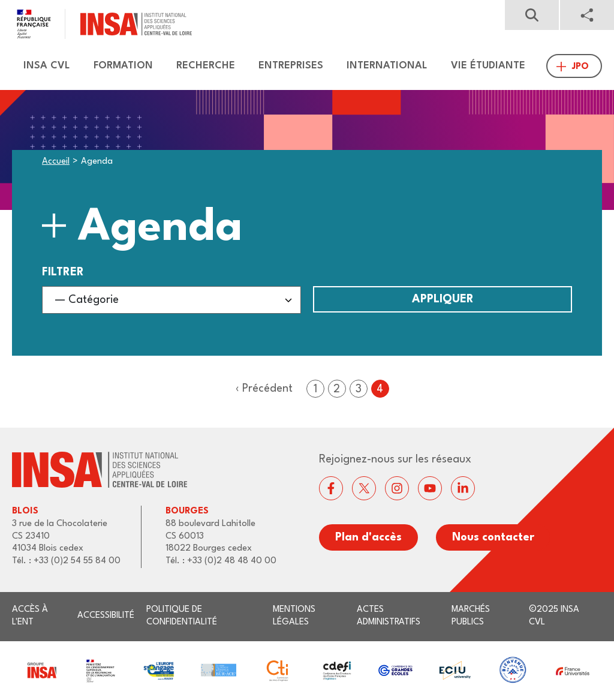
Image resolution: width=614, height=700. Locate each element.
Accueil (56, 162)
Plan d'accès (368, 537)
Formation (123, 66)
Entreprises (291, 66)
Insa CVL (47, 66)
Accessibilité (106, 616)
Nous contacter (493, 537)
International (387, 66)
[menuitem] (41, 66)
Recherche (206, 66)
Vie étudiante (488, 66)
